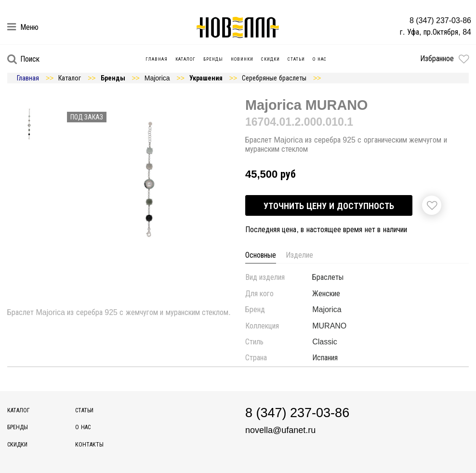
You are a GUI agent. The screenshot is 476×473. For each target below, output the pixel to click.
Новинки (243, 59)
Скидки (271, 59)
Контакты (89, 445)
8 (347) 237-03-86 (443, 20)
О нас (320, 59)
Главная (157, 59)
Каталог (186, 59)
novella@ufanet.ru (277, 430)
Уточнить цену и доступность (328, 206)
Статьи (297, 59)
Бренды (214, 59)
